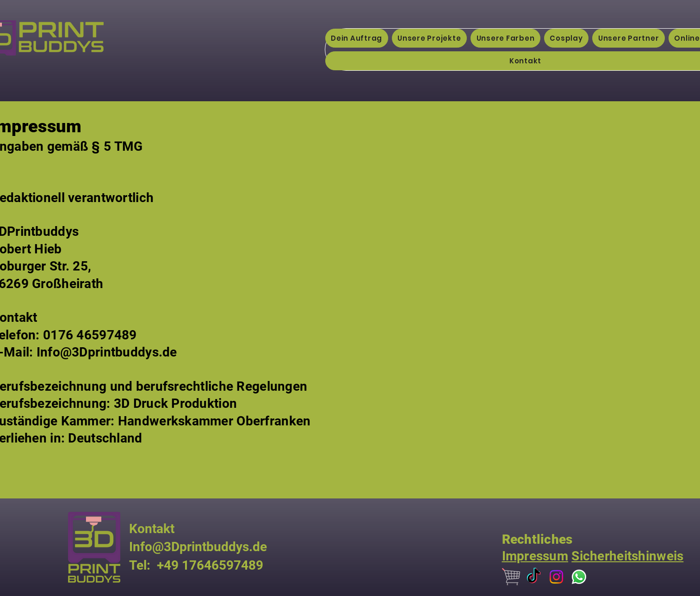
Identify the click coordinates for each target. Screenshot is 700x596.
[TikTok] (534, 577)
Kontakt (152, 529)
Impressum (535, 556)
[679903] (511, 577)
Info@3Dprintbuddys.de (107, 352)
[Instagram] (556, 577)
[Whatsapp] (579, 577)
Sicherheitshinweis (627, 556)
